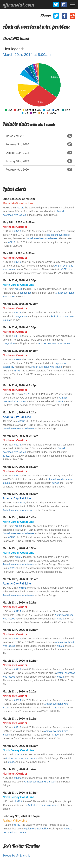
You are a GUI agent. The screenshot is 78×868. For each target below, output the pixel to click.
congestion (25, 293)
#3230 (12, 537)
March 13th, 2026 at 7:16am (20, 436)
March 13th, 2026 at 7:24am (20, 412)
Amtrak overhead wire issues (41, 238)
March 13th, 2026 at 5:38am (20, 793)
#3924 (17, 700)
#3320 (12, 762)
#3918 (17, 727)
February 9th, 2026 (39, 169)
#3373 (18, 289)
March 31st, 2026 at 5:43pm (20, 351)
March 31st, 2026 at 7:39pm (20, 304)
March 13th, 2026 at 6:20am (20, 692)
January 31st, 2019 (39, 161)
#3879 (17, 371)
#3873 (17, 312)
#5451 (17, 825)
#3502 (22, 588)
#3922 (17, 669)
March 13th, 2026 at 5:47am (20, 769)
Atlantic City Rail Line (17, 417)
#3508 (18, 526)
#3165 (59, 401)
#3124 (17, 611)
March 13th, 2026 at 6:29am (20, 579)
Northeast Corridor (15, 227)
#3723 (27, 394)
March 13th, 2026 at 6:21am (20, 630)
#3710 (17, 231)
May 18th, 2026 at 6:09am (19, 222)
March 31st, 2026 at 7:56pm (20, 280)
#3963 (17, 359)
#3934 (17, 445)
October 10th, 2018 (39, 153)
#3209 (18, 801)
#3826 (61, 677)
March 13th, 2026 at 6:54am (20, 494)
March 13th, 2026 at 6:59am (20, 467)
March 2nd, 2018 (39, 136)
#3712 (12, 242)
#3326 (12, 568)
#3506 (18, 557)
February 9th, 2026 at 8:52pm (22, 816)
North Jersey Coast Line (18, 285)
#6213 (20, 208)
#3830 (61, 646)
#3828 (55, 708)
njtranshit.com (18, 4)
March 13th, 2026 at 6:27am (20, 603)
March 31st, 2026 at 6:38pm (20, 327)
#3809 (17, 778)
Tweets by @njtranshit (16, 856)
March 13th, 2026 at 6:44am (20, 517)
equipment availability (58, 235)
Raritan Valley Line (15, 821)
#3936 (22, 421)
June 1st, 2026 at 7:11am (19, 199)
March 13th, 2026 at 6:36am (20, 548)
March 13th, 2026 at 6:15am (20, 719)
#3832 (6, 456)
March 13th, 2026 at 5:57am (20, 746)
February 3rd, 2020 (39, 144)
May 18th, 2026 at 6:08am (19, 253)
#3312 (18, 755)
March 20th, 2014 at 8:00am (27, 55)
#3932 (22, 503)
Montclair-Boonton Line (18, 203)
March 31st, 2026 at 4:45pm (20, 385)
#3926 (17, 638)
